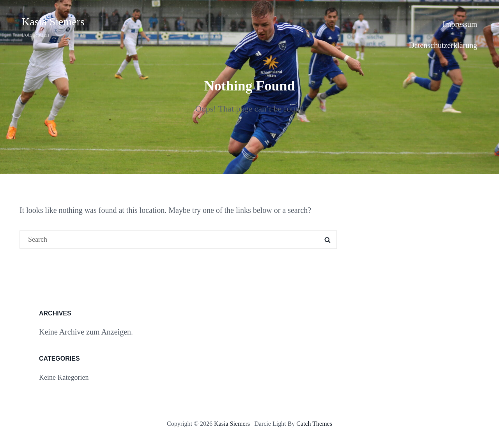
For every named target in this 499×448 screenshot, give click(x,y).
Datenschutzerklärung (443, 45)
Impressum (460, 24)
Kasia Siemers (53, 22)
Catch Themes (314, 424)
